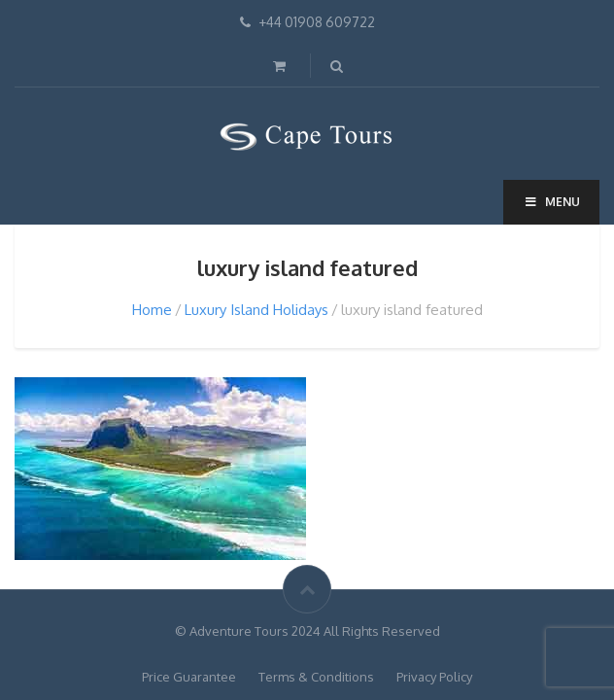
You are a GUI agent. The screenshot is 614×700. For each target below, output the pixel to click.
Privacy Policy (434, 677)
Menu (551, 202)
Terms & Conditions (316, 677)
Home (152, 310)
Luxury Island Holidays (256, 310)
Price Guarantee (189, 677)
